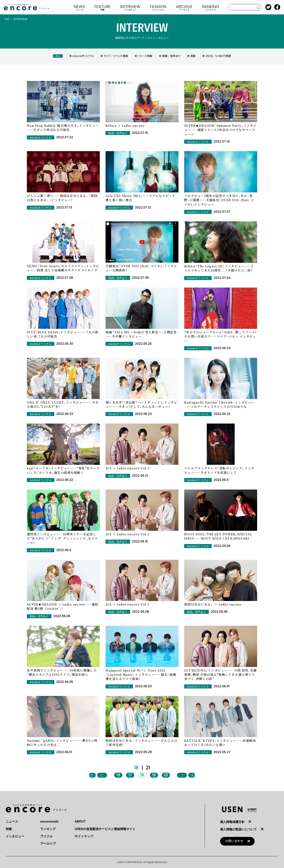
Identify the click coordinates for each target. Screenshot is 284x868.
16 (118, 775)
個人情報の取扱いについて (239, 829)
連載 (193, 56)
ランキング (48, 829)
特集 (9, 829)
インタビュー (15, 836)
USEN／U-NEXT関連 (218, 56)
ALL (58, 56)
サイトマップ (84, 836)
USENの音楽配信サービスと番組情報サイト (105, 829)
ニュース (12, 821)
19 (154, 775)
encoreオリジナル (83, 56)
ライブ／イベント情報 (116, 56)
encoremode (49, 821)
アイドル (46, 836)
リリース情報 (145, 56)
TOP (7, 19)
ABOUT (80, 821)
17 (130, 775)
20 (166, 775)
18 (142, 775)
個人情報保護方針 (232, 822)
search (259, 7)
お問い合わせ (234, 841)
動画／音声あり (171, 56)
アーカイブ (48, 844)
